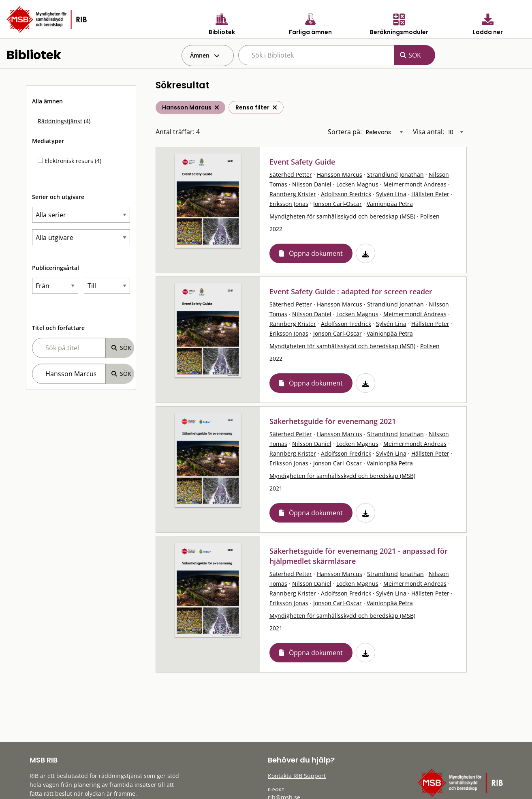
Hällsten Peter (430, 194)
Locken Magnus (357, 184)
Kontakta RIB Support (297, 776)
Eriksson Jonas (289, 204)
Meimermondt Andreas (415, 184)
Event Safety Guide (302, 162)
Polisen (430, 216)
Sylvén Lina (391, 194)
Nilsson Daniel (312, 184)
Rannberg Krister (293, 194)
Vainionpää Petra (390, 204)
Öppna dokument (316, 253)
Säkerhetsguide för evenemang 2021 (333, 421)
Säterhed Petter (291, 175)
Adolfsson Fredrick (346, 194)
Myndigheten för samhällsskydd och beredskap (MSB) (342, 216)
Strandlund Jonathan (395, 175)
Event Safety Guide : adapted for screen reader (351, 291)
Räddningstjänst (60, 121)
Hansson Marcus (340, 175)
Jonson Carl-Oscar (338, 204)
